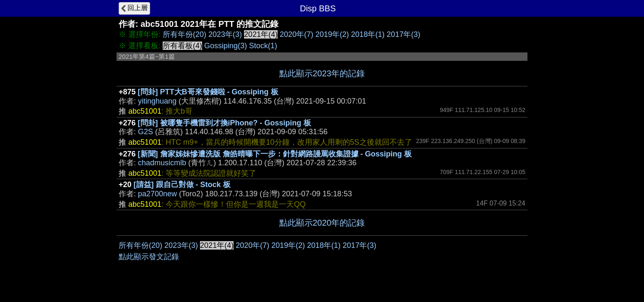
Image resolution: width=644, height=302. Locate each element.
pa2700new (157, 194)
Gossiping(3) (226, 46)
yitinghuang (157, 101)
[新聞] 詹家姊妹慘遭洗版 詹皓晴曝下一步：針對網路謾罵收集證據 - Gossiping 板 (275, 154)
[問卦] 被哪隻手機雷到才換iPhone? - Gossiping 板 (225, 123)
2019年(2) (332, 34)
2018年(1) (368, 34)
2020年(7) (296, 34)
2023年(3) (225, 34)
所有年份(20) (184, 34)
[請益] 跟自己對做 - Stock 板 (182, 185)
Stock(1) (263, 46)
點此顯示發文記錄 (149, 257)
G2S (145, 132)
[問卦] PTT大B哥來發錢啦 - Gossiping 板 (208, 92)
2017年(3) (403, 34)
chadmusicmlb (162, 163)
